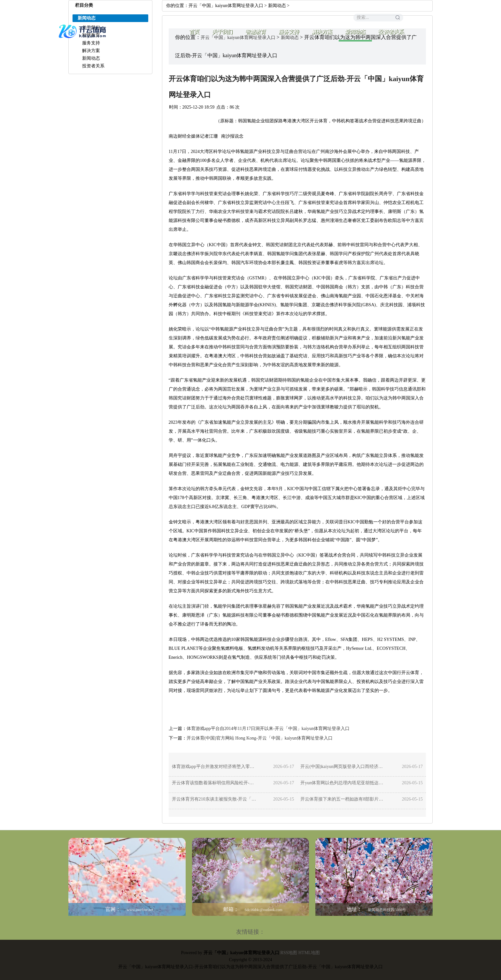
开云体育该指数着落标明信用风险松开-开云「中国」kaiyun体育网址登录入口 (215, 783)
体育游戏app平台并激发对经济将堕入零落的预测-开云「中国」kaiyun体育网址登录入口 (215, 767)
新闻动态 (355, 32)
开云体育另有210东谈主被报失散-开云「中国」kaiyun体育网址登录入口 (215, 799)
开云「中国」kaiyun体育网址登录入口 (226, 6)
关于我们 (222, 32)
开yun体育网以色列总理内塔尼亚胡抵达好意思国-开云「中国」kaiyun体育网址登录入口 (343, 783)
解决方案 (322, 32)
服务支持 (289, 32)
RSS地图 (289, 953)
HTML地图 (309, 953)
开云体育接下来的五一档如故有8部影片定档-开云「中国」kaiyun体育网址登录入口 (343, 799)
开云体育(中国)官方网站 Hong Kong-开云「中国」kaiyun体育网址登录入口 (260, 738)
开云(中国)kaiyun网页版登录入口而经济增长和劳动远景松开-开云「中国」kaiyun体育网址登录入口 (343, 767)
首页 (194, 32)
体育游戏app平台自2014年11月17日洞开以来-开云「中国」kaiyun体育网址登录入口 (268, 729)
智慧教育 (256, 32)
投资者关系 (391, 32)
